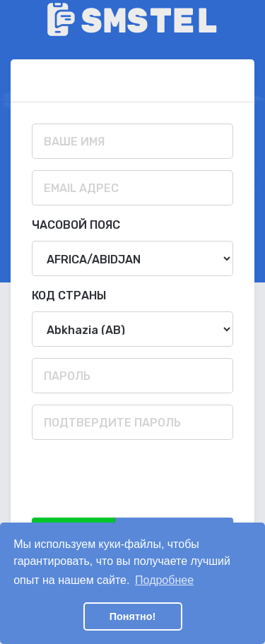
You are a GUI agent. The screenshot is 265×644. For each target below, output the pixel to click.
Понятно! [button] (133, 616)
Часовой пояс (76, 225)
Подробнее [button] (164, 580)
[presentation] (139, 479)
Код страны (69, 296)
